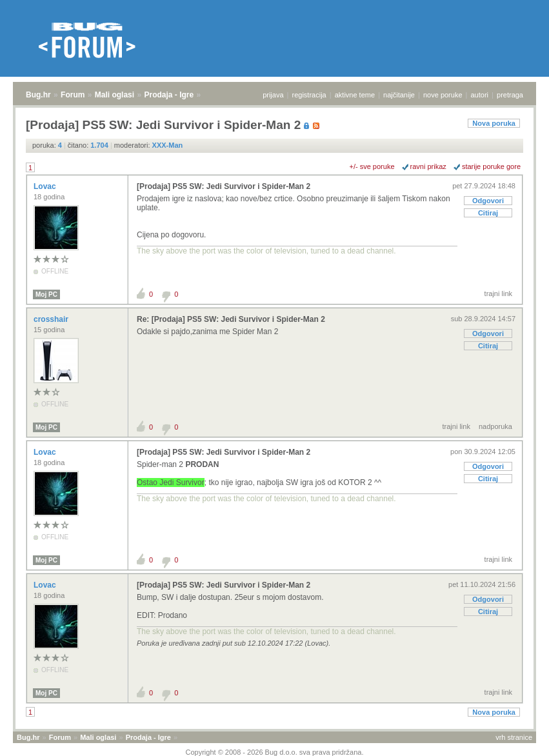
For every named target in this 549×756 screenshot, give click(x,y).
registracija (309, 95)
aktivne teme (355, 95)
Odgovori (488, 201)
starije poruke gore (491, 166)
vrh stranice (514, 737)
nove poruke (443, 95)
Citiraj (488, 213)
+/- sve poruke (372, 166)
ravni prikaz (428, 166)
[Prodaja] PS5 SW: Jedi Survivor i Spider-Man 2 (224, 186)
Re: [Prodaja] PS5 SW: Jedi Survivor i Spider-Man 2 (231, 319)
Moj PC (46, 294)
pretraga (510, 95)
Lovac (46, 186)
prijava (273, 95)
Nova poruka (494, 123)
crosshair (52, 319)
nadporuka (495, 426)
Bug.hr (38, 95)
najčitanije (399, 95)
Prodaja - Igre (169, 95)
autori (480, 95)
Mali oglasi (115, 95)
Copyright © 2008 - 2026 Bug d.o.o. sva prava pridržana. (275, 752)
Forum (73, 95)
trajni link (498, 293)
